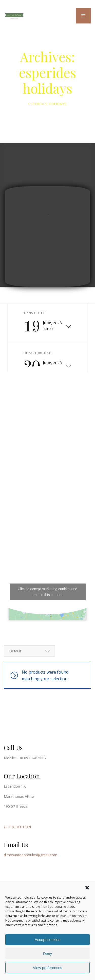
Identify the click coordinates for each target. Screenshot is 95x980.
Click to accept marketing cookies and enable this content (48, 592)
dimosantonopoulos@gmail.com (31, 855)
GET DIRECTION (17, 827)
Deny (48, 954)
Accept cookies (48, 940)
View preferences (48, 968)
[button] (87, 888)
